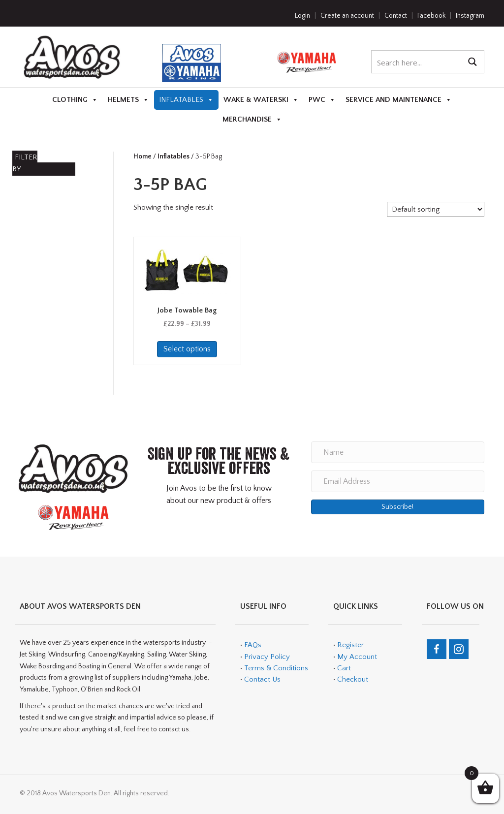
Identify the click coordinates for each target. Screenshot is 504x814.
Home (142, 157)
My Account (357, 657)
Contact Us (262, 679)
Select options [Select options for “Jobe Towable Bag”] (187, 349)
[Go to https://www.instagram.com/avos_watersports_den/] (459, 649)
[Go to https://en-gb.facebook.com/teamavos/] (437, 649)
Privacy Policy (267, 657)
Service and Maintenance (399, 100)
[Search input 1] (417, 62)
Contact (396, 16)
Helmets (128, 100)
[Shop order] (436, 209)
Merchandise (252, 120)
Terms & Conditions (275, 668)
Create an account (347, 16)
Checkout (353, 679)
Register (350, 645)
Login (302, 16)
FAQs (253, 645)
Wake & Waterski (261, 100)
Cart (344, 668)
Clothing (75, 100)
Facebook (431, 16)
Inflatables (186, 100)
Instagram (470, 16)
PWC (322, 100)
